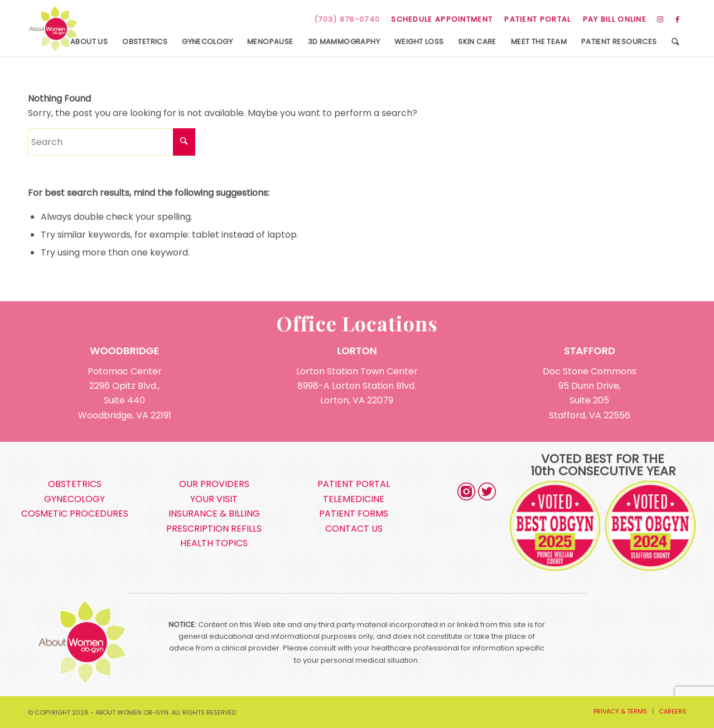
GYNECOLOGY (74, 499)
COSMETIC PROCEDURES (75, 514)
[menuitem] (442, 20)
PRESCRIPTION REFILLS (214, 529)
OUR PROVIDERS (214, 484)
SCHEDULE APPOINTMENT (442, 19)
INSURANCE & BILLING (214, 514)
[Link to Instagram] (661, 20)
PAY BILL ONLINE (615, 19)
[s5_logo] (53, 29)
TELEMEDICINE (354, 499)
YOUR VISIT (214, 499)
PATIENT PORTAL (537, 19)
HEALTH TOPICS (214, 543)
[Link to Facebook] (678, 20)
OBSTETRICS (75, 484)
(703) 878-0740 (347, 19)
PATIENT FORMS (354, 514)
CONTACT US (354, 529)
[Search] (675, 42)
